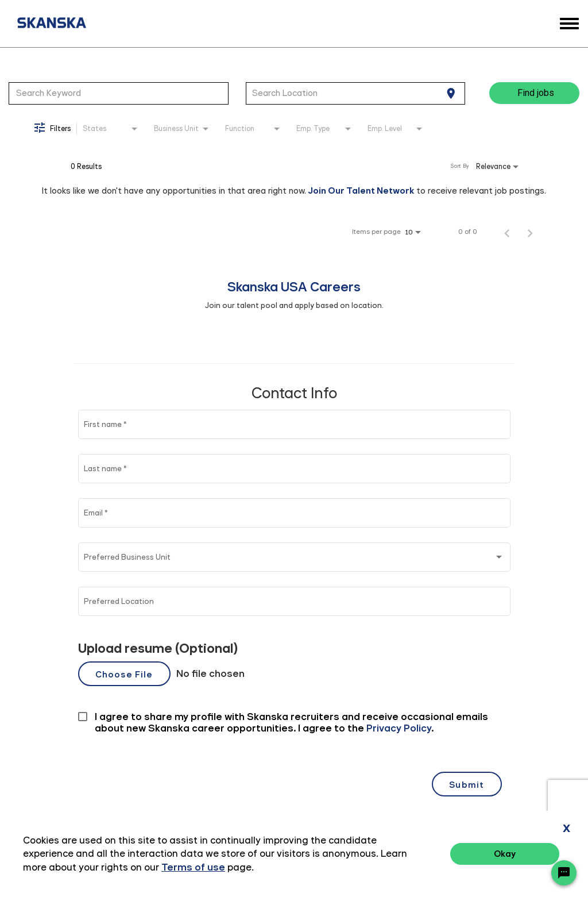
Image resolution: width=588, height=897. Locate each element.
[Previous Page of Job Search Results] (507, 232)
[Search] (534, 93)
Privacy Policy (450, 855)
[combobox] (119, 93)
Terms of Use (516, 855)
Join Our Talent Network (361, 190)
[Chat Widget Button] (564, 873)
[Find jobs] (534, 93)
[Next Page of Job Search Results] (530, 232)
